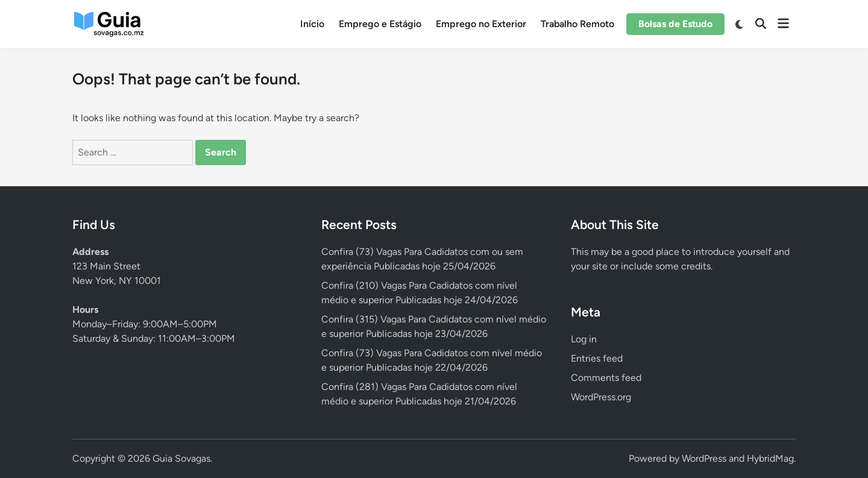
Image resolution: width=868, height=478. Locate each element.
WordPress (704, 458)
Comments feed (606, 378)
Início (312, 24)
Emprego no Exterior (481, 24)
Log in (584, 339)
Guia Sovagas (181, 458)
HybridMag (770, 458)
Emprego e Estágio (380, 24)
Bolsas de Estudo (675, 24)
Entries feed (597, 358)
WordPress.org (601, 397)
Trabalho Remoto (577, 24)
